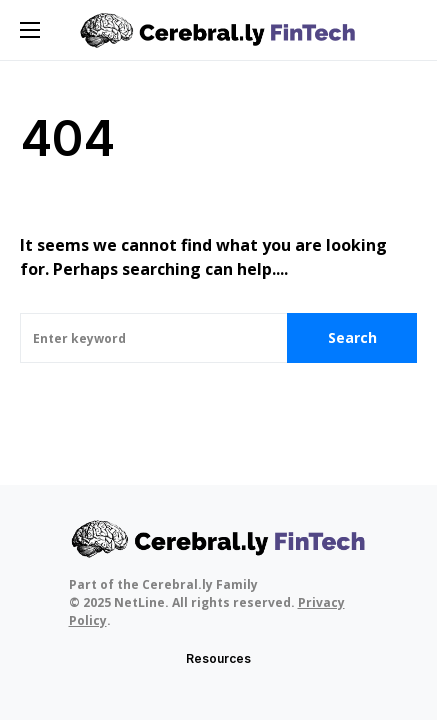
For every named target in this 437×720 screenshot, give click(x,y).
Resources (218, 658)
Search (352, 337)
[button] (30, 30)
